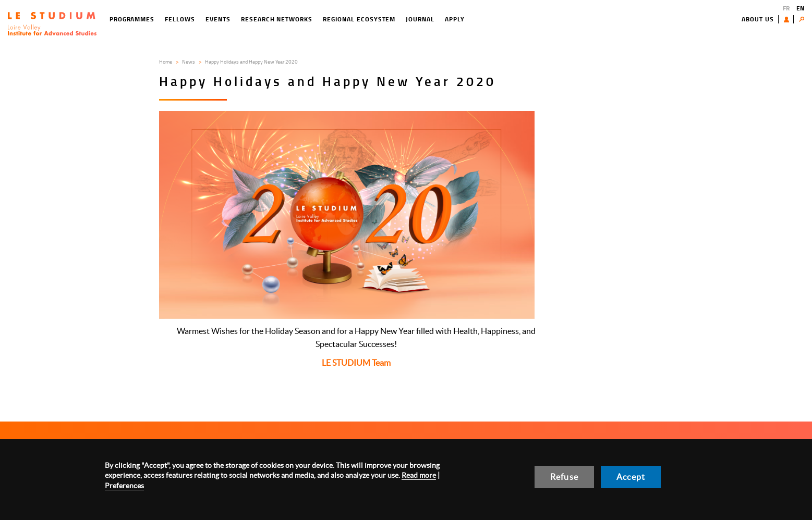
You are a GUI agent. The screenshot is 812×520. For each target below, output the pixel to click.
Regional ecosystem (359, 19)
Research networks (277, 19)
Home (166, 61)
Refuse (564, 477)
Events (218, 19)
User (789, 19)
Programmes (132, 19)
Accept (631, 477)
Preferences (124, 486)
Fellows (180, 19)
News (189, 61)
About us (758, 19)
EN (800, 8)
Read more (419, 475)
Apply (455, 19)
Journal (420, 19)
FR (786, 8)
